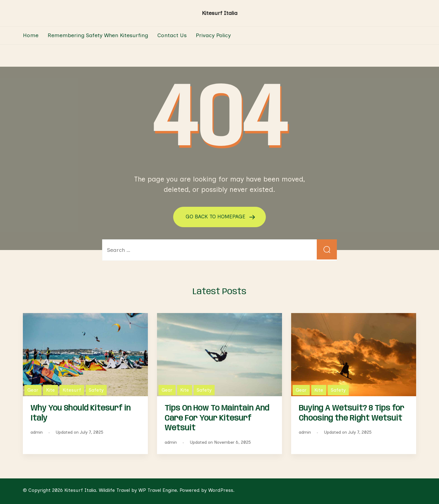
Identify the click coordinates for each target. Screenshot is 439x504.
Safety (96, 390)
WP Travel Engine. (158, 490)
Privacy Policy (213, 35)
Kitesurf (72, 390)
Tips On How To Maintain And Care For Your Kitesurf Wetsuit (217, 418)
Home (31, 35)
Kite (50, 390)
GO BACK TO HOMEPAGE (216, 217)
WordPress (221, 490)
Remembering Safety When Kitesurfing (98, 35)
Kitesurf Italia (220, 13)
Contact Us (172, 35)
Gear (33, 390)
